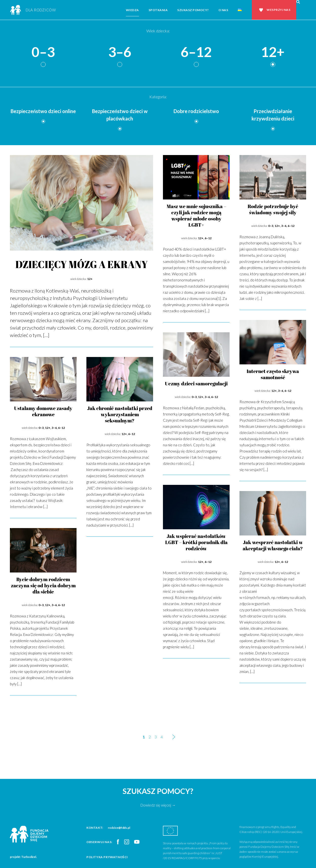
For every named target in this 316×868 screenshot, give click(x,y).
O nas (223, 10)
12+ (273, 52)
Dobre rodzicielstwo (196, 111)
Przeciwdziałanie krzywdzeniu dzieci (273, 115)
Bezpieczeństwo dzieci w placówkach (120, 115)
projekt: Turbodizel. (23, 857)
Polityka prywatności (107, 857)
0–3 (43, 52)
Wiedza (132, 10)
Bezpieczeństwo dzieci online (43, 111)
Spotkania (158, 10)
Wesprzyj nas (278, 10)
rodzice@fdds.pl (119, 828)
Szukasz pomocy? (193, 10)
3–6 (120, 52)
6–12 (196, 52)
